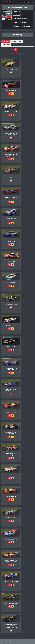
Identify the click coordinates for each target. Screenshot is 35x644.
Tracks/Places (17, 42)
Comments (6, 45)
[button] (25, 2)
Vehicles (6, 42)
